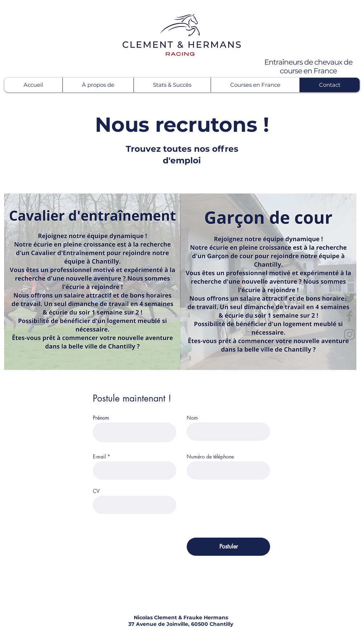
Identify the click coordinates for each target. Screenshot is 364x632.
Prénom (101, 418)
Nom (192, 418)
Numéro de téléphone (210, 457)
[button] (98, 85)
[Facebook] (349, 316)
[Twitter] (349, 298)
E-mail (99, 457)
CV (96, 491)
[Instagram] (349, 334)
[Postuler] (228, 547)
